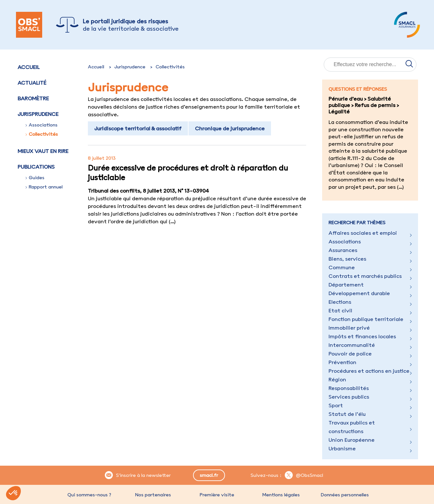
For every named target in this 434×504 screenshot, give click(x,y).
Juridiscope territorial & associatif (138, 128)
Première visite (217, 495)
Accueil (29, 67)
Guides (35, 178)
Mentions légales (281, 495)
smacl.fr (209, 475)
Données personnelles (345, 495)
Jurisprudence (130, 67)
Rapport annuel (44, 187)
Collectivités (42, 134)
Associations (42, 125)
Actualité (32, 83)
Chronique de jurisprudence (230, 128)
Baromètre (33, 98)
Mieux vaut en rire (43, 151)
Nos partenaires (153, 495)
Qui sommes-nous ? (89, 495)
